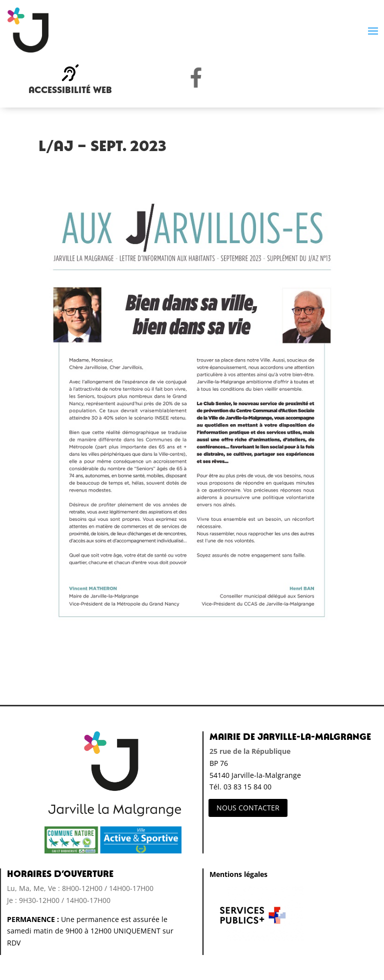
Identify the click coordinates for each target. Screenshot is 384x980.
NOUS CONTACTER (248, 808)
